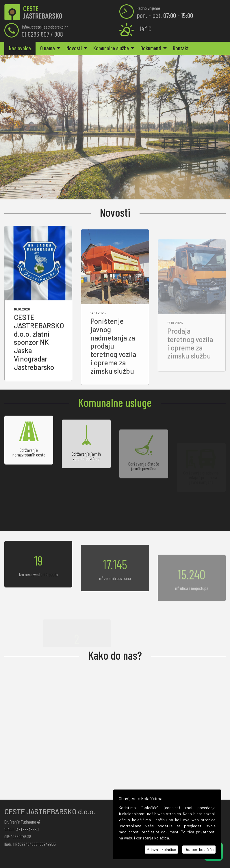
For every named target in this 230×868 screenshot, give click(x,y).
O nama (48, 48)
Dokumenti (151, 48)
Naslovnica (20, 48)
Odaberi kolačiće (199, 849)
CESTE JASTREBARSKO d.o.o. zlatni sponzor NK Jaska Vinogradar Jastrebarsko (39, 354)
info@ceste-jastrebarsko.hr (45, 27)
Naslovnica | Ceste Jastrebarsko (33, 12)
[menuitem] (20, 48)
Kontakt (181, 48)
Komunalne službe (111, 48)
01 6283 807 (35, 34)
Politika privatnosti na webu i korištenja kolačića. (167, 835)
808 (59, 34)
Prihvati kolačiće (161, 849)
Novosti (74, 48)
